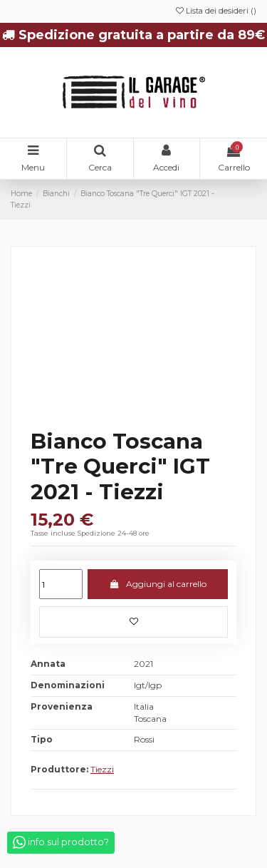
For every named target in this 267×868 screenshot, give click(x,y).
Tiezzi (102, 769)
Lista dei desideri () (216, 11)
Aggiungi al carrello (158, 584)
